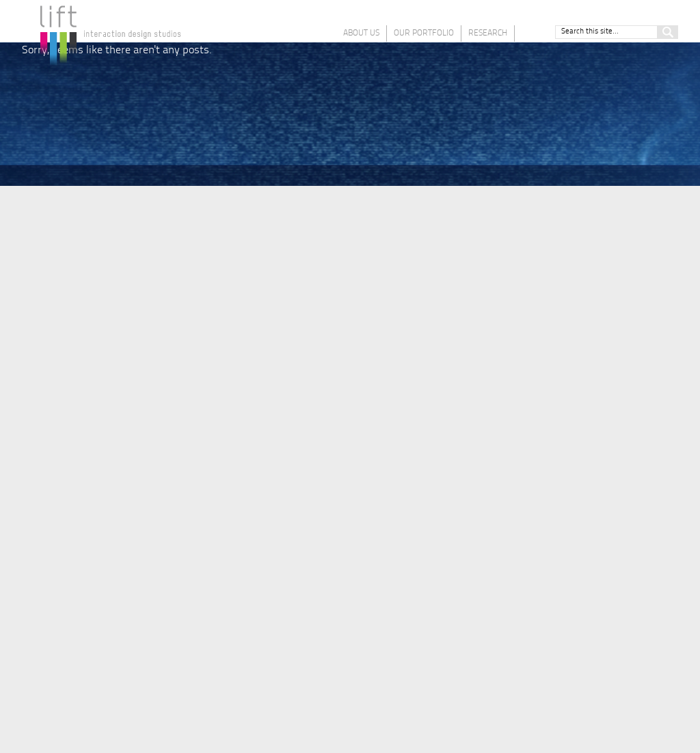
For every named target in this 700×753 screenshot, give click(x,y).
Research (488, 33)
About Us (361, 33)
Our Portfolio (424, 33)
